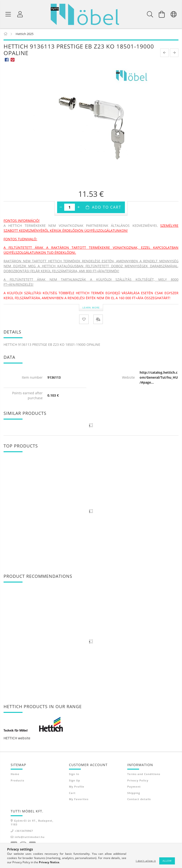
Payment (134, 787)
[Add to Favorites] (84, 320)
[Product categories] (8, 14)
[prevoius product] (164, 53)
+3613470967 (24, 831)
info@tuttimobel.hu (30, 837)
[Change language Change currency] (174, 14)
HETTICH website (17, 738)
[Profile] (20, 14)
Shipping (134, 793)
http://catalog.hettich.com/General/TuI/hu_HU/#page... (159, 378)
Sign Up (75, 781)
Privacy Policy (138, 781)
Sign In (74, 774)
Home (15, 774)
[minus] (61, 207)
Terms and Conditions (144, 774)
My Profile (77, 787)
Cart (72, 793)
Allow (167, 861)
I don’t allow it (146, 861)
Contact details (139, 799)
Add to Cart (107, 207)
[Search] (150, 14)
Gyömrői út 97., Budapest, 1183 (32, 823)
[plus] (78, 207)
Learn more (91, 308)
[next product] (174, 53)
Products (17, 781)
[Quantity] (70, 207)
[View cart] (162, 14)
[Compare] (98, 320)
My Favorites (79, 799)
